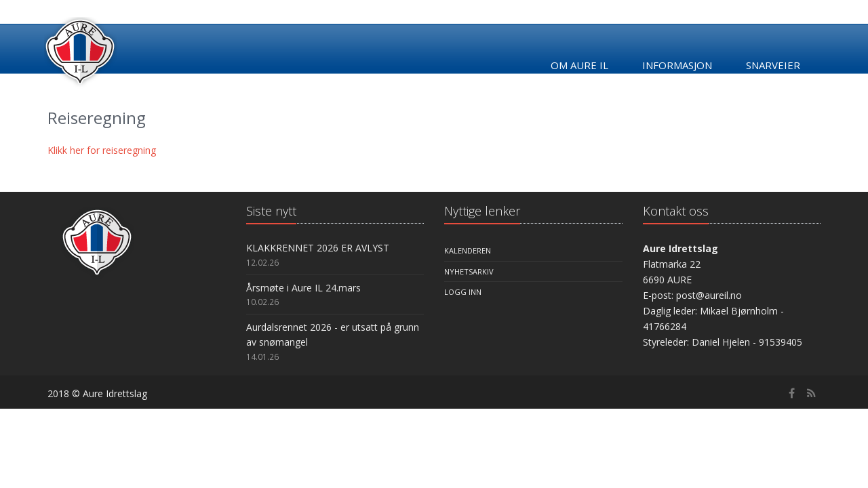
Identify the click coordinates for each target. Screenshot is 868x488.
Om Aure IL (579, 65)
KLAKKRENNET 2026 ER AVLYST (318, 248)
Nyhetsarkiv (469, 271)
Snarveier (773, 65)
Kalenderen (468, 250)
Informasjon (677, 65)
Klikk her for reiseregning (102, 150)
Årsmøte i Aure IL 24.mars (303, 288)
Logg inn (463, 292)
